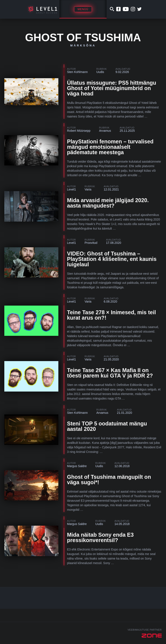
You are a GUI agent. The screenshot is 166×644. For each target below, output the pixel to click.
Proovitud (91, 243)
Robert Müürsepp (79, 131)
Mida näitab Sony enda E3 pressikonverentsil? (100, 537)
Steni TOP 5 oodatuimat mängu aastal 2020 (107, 426)
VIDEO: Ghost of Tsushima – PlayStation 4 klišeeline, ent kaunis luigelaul (112, 259)
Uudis (100, 72)
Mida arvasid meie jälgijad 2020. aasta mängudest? (108, 203)
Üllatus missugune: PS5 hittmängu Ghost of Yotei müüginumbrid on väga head (112, 88)
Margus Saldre (77, 466)
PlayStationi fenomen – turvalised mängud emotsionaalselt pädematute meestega (110, 147)
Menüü (83, 9)
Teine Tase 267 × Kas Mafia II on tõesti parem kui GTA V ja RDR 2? (110, 373)
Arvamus (105, 131)
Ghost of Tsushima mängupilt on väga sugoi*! (109, 480)
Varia (88, 189)
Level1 (71, 189)
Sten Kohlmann (77, 72)
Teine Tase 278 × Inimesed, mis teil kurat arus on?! (111, 315)
